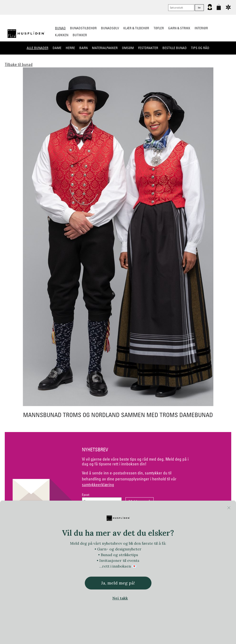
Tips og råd (200, 48)
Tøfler (159, 28)
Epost (86, 495)
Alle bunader (38, 48)
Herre (70, 48)
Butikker (80, 35)
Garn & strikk (179, 28)
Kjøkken (62, 35)
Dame (57, 48)
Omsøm (128, 48)
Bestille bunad (175, 48)
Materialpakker (105, 48)
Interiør (201, 28)
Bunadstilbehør (83, 28)
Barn (83, 48)
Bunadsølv (110, 28)
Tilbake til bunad (19, 64)
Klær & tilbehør (136, 28)
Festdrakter (148, 48)
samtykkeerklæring (98, 485)
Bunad (60, 28)
